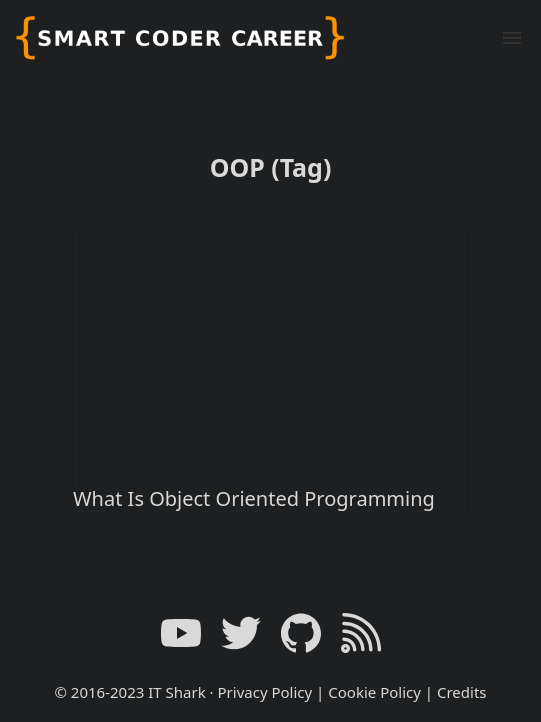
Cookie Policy (374, 692)
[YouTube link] (181, 633)
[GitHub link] (301, 633)
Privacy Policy (265, 692)
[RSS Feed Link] (361, 633)
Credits (462, 692)
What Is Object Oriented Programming (254, 498)
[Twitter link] (241, 633)
